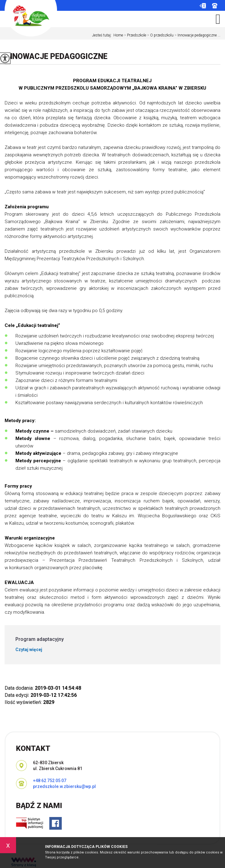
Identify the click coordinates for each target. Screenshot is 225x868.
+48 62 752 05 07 (215, 6)
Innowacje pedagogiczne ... (197, 35)
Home (118, 35)
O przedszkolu (160, 35)
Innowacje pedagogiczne (56, 56)
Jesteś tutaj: (103, 35)
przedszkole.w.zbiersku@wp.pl (203, 6)
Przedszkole (135, 35)
